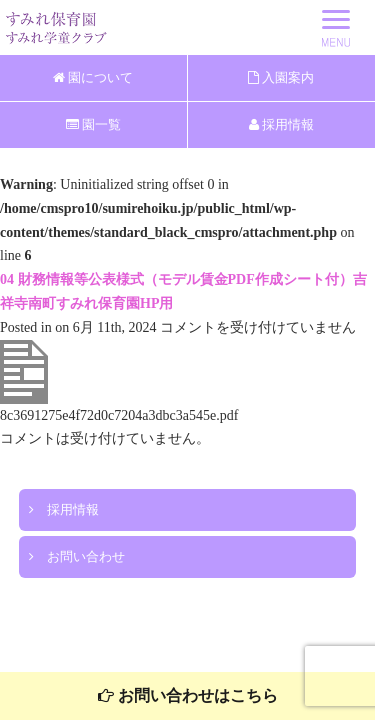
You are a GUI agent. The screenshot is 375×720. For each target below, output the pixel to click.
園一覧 (93, 124)
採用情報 (281, 124)
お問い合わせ (77, 556)
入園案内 (281, 77)
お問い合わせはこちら (188, 695)
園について (93, 77)
